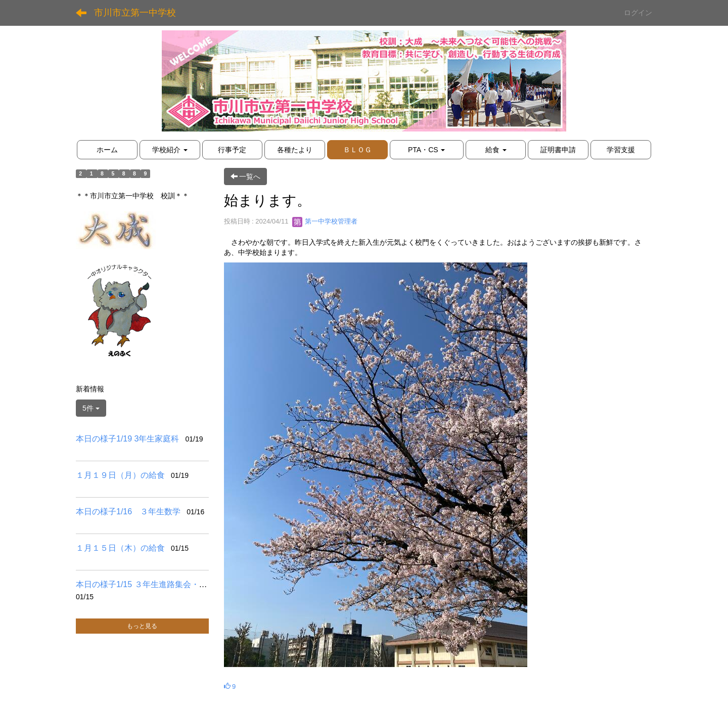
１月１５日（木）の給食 (120, 548)
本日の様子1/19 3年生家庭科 (127, 439)
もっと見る (142, 626)
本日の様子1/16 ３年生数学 (128, 512)
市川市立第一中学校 (135, 13)
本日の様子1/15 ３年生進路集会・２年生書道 (158, 584)
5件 (91, 408)
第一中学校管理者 (325, 221)
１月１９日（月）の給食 (120, 475)
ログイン (638, 13)
